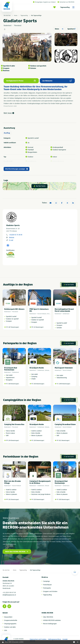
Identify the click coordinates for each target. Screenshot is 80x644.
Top (75, 572)
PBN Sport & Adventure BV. (39, 310)
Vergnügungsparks (10, 624)
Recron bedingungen (50, 624)
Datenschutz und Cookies (38, 639)
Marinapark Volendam (64, 368)
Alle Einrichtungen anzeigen (17, 169)
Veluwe (47, 486)
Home (16, 15)
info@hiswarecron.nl (9, 595)
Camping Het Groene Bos (14, 424)
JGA (6, 630)
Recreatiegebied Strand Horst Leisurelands (64, 310)
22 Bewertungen (38, 327)
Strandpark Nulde (37, 368)
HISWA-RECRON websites (52, 620)
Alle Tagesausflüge (36, 15)
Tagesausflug (68, 7)
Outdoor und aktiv (10, 627)
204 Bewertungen (14, 440)
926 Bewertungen (14, 384)
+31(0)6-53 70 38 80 (16, 235)
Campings (46, 581)
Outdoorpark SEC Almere (14, 309)
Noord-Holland (42, 314)
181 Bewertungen (14, 499)
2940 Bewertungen (65, 384)
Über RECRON (48, 617)
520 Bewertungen (39, 499)
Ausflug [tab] (7, 133)
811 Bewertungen (64, 440)
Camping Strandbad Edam (65, 424)
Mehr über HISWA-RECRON (17, 552)
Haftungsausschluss (54, 639)
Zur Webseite (57, 81)
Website (12, 237)
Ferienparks (47, 588)
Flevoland (15, 312)
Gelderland (66, 314)
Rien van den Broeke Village (12, 482)
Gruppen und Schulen (50, 591)
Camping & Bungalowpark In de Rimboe (40, 482)
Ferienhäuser (47, 585)
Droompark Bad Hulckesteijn (11, 369)
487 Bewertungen (14, 327)
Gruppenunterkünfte (11, 620)
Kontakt (65, 639)
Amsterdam (50, 314)
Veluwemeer (49, 370)
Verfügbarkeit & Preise (21, 81)
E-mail (11, 240)
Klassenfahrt (8, 617)
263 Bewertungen (39, 384)
